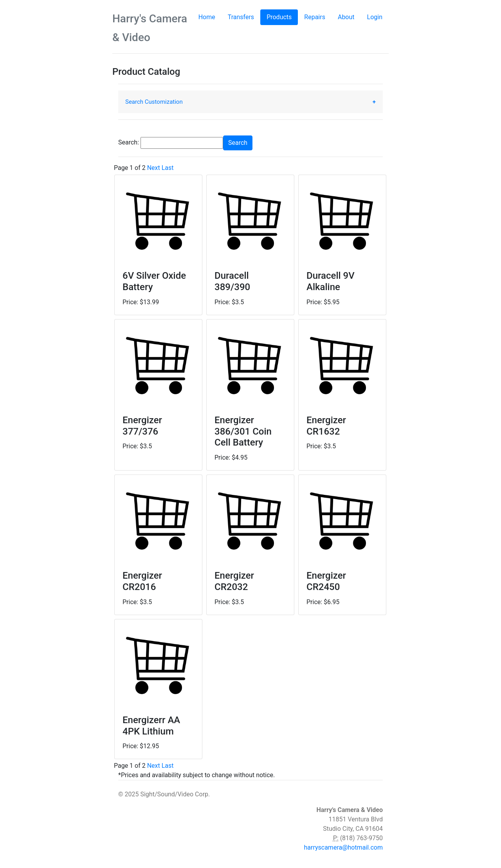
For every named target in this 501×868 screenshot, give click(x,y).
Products (282, 17)
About (346, 17)
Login (375, 17)
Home (207, 17)
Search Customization (154, 102)
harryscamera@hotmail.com (343, 847)
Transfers (241, 17)
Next (154, 168)
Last (168, 168)
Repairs (315, 17)
